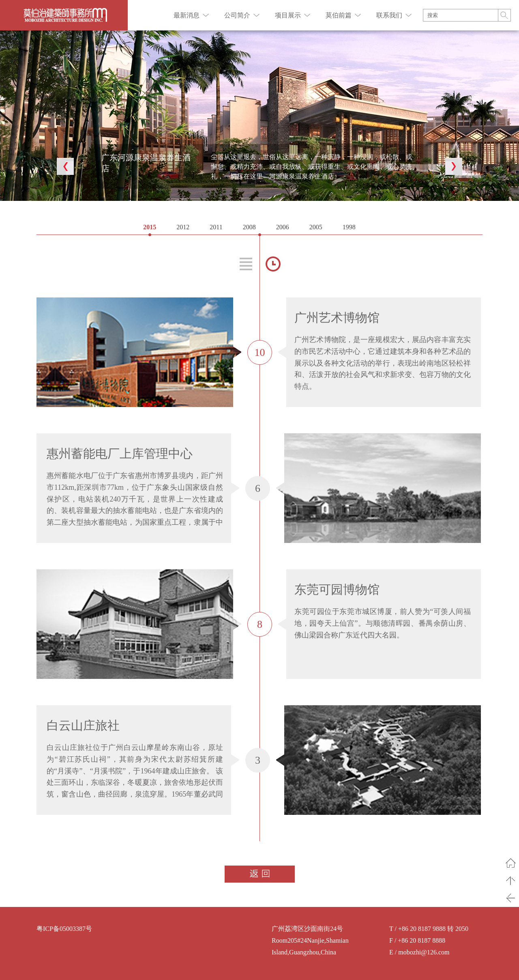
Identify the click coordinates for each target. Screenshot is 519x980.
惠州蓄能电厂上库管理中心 (120, 453)
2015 (150, 227)
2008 (249, 227)
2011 (216, 227)
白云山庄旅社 (83, 725)
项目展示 (288, 15)
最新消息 (187, 15)
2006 (283, 227)
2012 (183, 227)
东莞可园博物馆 (337, 589)
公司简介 (237, 15)
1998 (349, 227)
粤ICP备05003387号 (64, 929)
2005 (316, 227)
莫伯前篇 (339, 15)
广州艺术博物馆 (337, 318)
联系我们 (389, 15)
